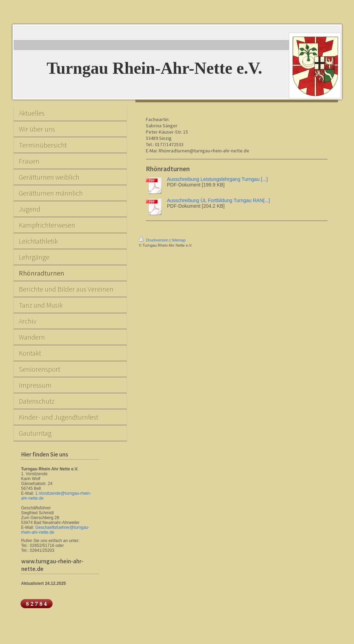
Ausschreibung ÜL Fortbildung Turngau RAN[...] (219, 200)
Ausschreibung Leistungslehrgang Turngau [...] (218, 179)
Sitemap (179, 240)
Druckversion (154, 240)
